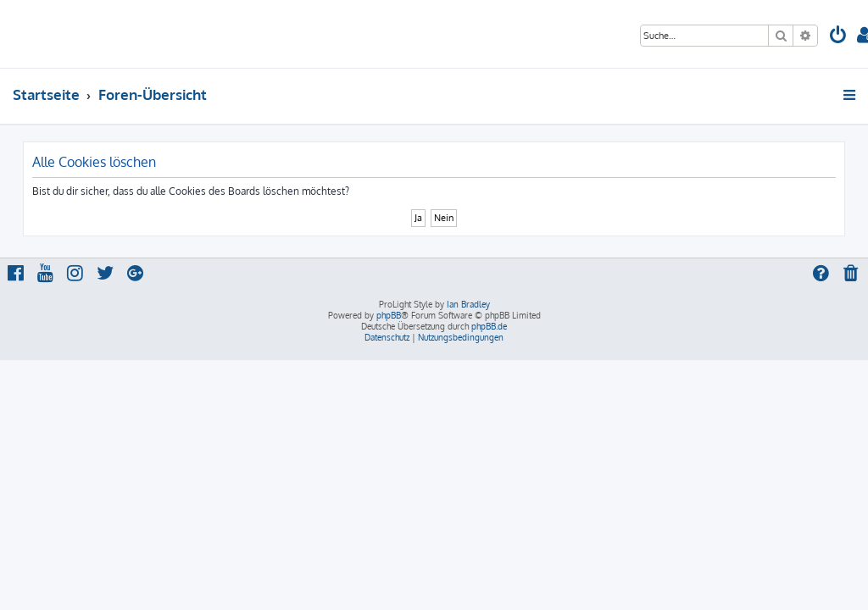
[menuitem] (838, 37)
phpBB (389, 315)
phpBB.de (489, 326)
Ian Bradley (468, 304)
